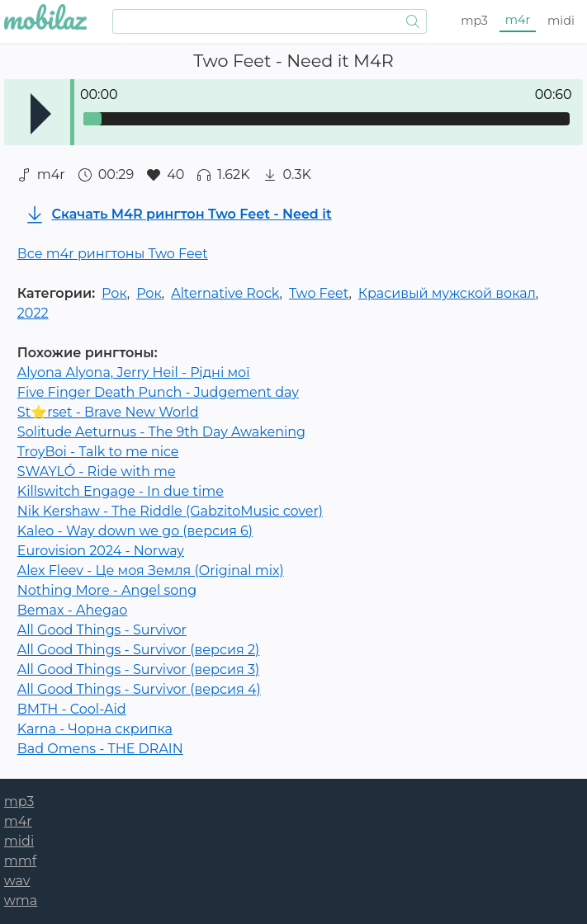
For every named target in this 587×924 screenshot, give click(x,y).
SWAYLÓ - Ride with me (97, 471)
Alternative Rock (225, 293)
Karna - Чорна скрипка (95, 729)
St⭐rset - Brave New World (108, 412)
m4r (518, 20)
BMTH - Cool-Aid (72, 709)
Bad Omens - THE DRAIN (100, 749)
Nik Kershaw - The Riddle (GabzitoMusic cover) (170, 511)
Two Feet (319, 293)
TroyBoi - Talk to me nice (98, 452)
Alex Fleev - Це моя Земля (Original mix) (151, 570)
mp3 (474, 21)
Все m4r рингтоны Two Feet (113, 254)
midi (561, 21)
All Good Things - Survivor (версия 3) (138, 669)
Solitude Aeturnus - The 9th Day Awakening (161, 432)
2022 (33, 313)
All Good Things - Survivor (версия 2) (139, 650)
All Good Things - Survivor (102, 630)
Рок (114, 293)
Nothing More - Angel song (107, 590)
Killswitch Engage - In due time (121, 491)
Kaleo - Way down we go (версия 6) (135, 531)
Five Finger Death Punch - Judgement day (158, 392)
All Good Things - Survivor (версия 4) (139, 689)
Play (41, 114)
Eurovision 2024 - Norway (101, 551)
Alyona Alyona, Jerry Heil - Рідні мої (134, 372)
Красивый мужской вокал (447, 293)
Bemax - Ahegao (73, 610)
